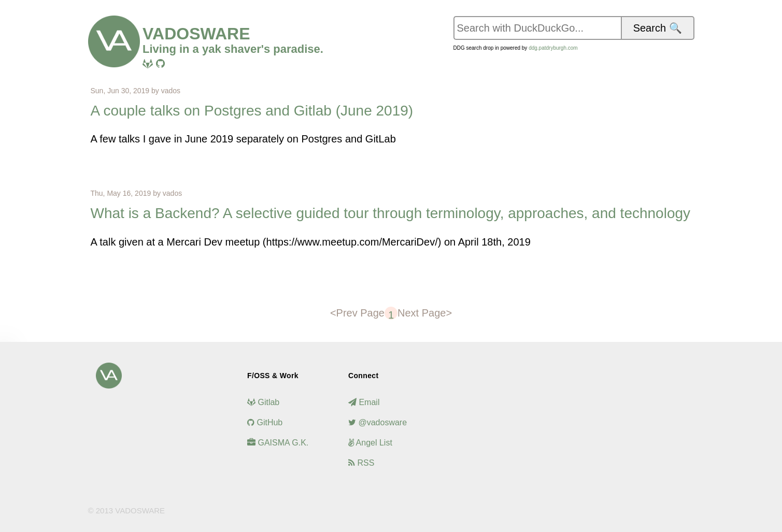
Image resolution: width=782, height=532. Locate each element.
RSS (361, 463)
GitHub (265, 422)
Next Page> (425, 313)
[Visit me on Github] (160, 64)
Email (364, 402)
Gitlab (263, 402)
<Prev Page (357, 313)
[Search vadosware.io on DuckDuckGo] (537, 28)
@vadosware (378, 422)
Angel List (370, 443)
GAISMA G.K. (278, 443)
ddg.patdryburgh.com (553, 48)
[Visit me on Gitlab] (148, 64)
